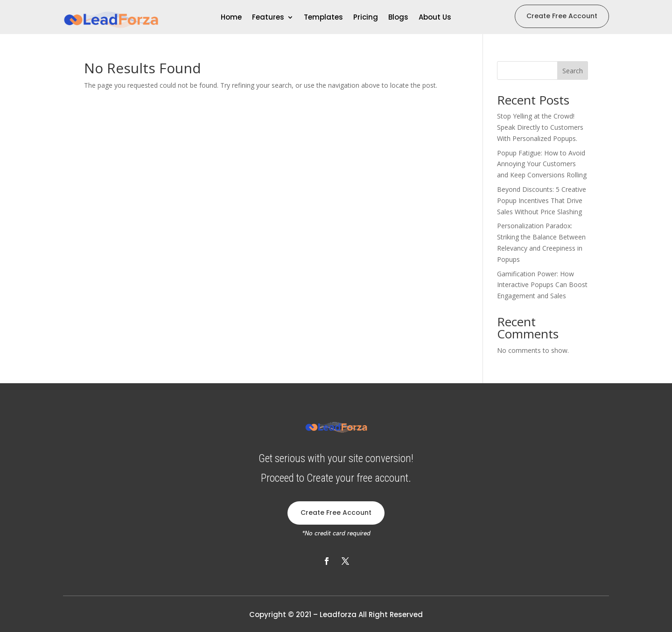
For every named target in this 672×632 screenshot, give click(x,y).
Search (573, 71)
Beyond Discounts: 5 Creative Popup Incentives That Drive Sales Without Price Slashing (542, 200)
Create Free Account (562, 16)
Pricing (366, 18)
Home (231, 18)
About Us (435, 18)
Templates (323, 18)
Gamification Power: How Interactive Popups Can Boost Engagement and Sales (542, 285)
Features (268, 18)
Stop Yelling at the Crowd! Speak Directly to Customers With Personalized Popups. (540, 127)
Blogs (398, 18)
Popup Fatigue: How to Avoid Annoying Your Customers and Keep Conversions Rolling (542, 164)
